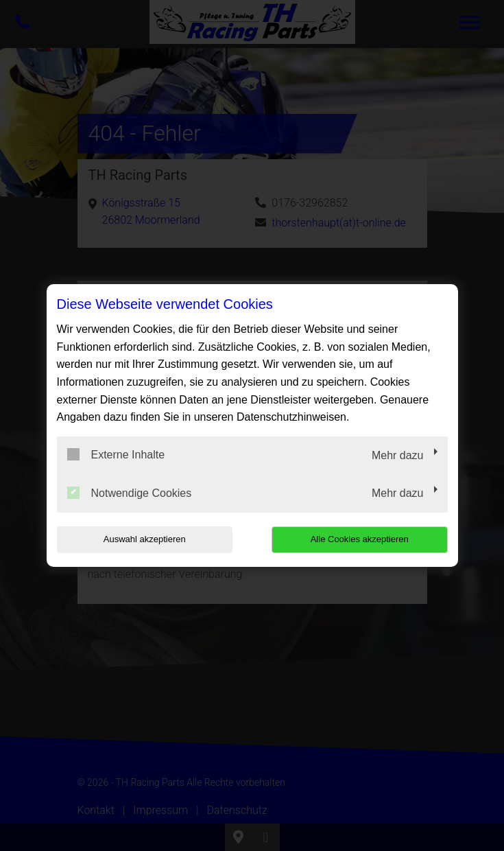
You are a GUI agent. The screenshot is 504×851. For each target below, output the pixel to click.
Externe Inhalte (116, 454)
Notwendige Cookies (130, 493)
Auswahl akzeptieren (145, 539)
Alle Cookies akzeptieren (360, 539)
